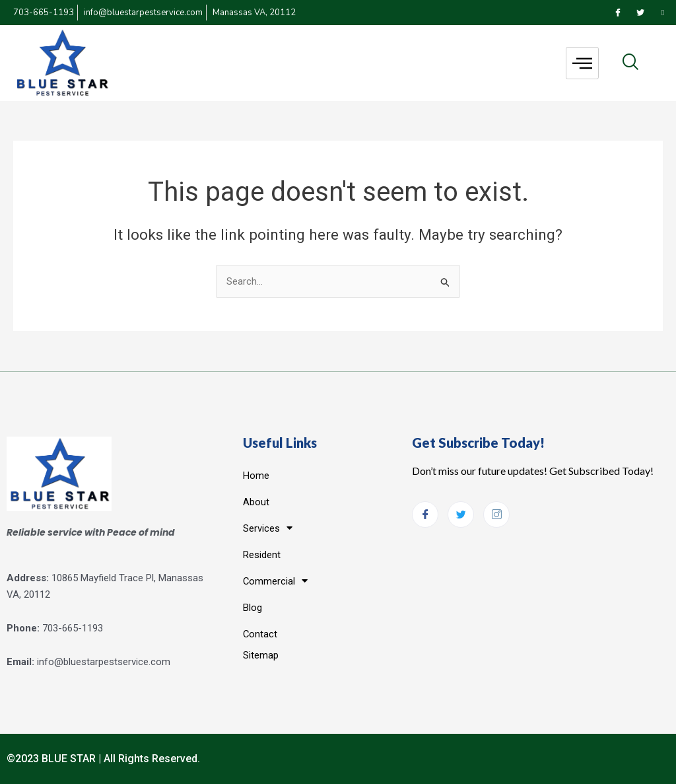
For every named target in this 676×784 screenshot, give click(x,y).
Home (256, 475)
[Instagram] (663, 13)
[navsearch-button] (630, 63)
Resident (262, 554)
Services (268, 528)
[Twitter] (640, 13)
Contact (260, 633)
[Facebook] (618, 13)
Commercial (276, 581)
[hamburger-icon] (582, 63)
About (256, 501)
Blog (253, 607)
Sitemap (261, 655)
